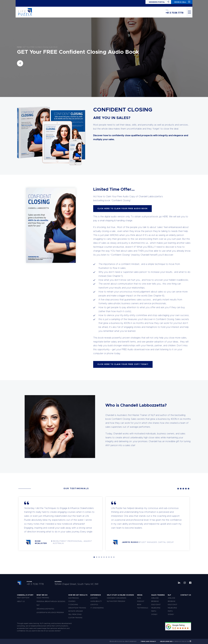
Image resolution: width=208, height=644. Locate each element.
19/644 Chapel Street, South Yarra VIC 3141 (76, 584)
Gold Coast (156, 605)
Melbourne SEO (166, 641)
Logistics (94, 605)
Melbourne (156, 608)
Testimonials (143, 608)
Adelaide (155, 598)
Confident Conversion (117, 598)
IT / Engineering (97, 608)
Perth (154, 611)
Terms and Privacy (148, 641)
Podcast (141, 601)
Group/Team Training (77, 608)
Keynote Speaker (75, 611)
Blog (139, 598)
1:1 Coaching (73, 605)
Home (19, 47)
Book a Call (182, 2)
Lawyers (94, 598)
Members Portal (159, 2)
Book (139, 605)
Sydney (154, 614)
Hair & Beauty (96, 601)
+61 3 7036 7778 (174, 13)
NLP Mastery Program (116, 601)
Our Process (73, 598)
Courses (72, 601)
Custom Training (75, 618)
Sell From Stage (75, 614)
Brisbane (155, 601)
